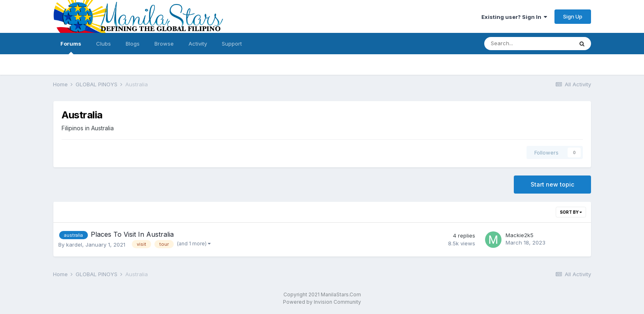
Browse (164, 44)
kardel (74, 245)
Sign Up (573, 16)
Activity (198, 44)
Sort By (571, 212)
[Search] (529, 44)
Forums (71, 47)
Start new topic (552, 184)
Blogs (133, 44)
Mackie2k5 (520, 235)
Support (232, 44)
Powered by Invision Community (322, 302)
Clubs (103, 44)
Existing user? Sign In (514, 17)
